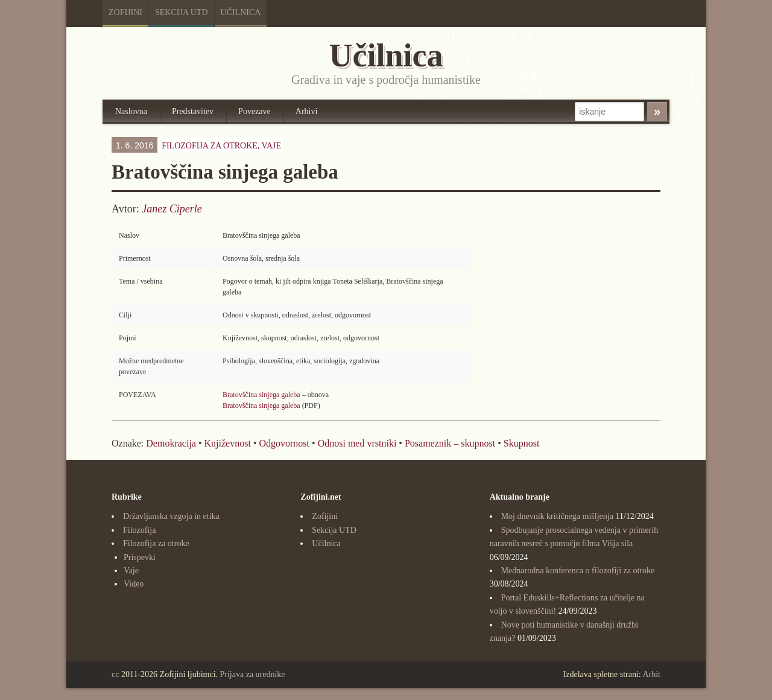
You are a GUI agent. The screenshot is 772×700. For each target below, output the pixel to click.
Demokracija (171, 443)
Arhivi (307, 111)
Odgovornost (284, 443)
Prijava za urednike (253, 674)
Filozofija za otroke (156, 543)
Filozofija (139, 530)
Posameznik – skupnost (450, 443)
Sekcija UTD (182, 12)
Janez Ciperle (172, 209)
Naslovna (131, 111)
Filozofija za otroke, (221, 146)
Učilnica (241, 12)
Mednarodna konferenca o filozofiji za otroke (578, 571)
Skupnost (522, 443)
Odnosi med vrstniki (357, 443)
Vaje (271, 146)
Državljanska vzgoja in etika (171, 516)
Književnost (228, 443)
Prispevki (140, 557)
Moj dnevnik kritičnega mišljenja (557, 516)
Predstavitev (193, 111)
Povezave (255, 111)
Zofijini (125, 12)
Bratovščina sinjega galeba (261, 395)
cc (115, 674)
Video (134, 584)
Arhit (651, 674)
